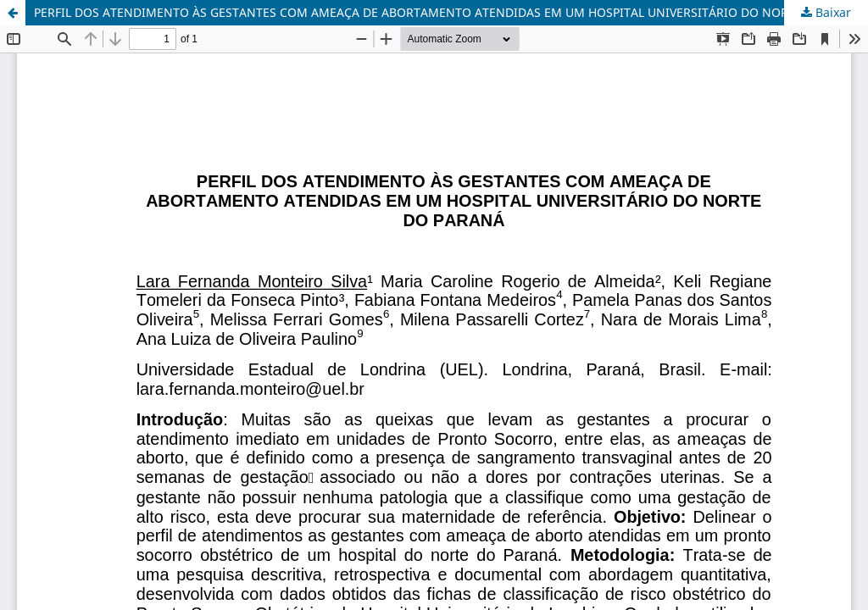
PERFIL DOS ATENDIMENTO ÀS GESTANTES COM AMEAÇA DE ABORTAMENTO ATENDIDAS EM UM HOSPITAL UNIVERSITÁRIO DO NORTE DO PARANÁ (451, 12)
